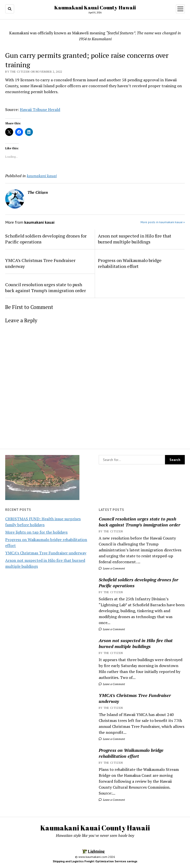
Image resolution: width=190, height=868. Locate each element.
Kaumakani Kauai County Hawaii (95, 7)
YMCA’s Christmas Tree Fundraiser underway (46, 553)
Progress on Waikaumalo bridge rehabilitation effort (131, 753)
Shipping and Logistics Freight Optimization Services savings (95, 861)
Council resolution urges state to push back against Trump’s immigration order (140, 522)
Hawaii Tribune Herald (40, 109)
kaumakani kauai (42, 176)
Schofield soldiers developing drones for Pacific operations (139, 583)
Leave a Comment (112, 568)
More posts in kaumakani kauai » (163, 222)
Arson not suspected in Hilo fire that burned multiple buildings (136, 643)
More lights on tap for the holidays (36, 532)
